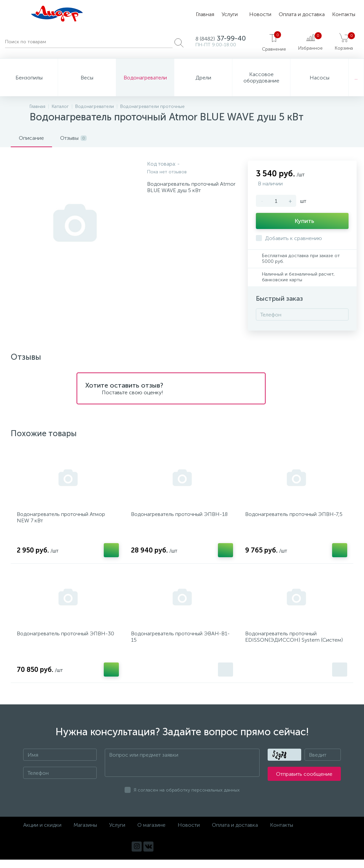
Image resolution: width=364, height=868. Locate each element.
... (356, 78)
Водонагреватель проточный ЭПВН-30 (67, 640)
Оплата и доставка (302, 14)
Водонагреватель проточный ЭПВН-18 (181, 516)
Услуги (230, 14)
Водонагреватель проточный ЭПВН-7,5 (296, 516)
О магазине (151, 833)
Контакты (344, 14)
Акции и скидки (42, 833)
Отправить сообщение (304, 782)
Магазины (85, 833)
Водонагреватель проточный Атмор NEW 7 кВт (63, 520)
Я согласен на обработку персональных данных (187, 798)
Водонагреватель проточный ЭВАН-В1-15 (178, 643)
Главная (205, 14)
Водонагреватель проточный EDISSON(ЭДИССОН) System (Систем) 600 (296, 646)
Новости (260, 14)
